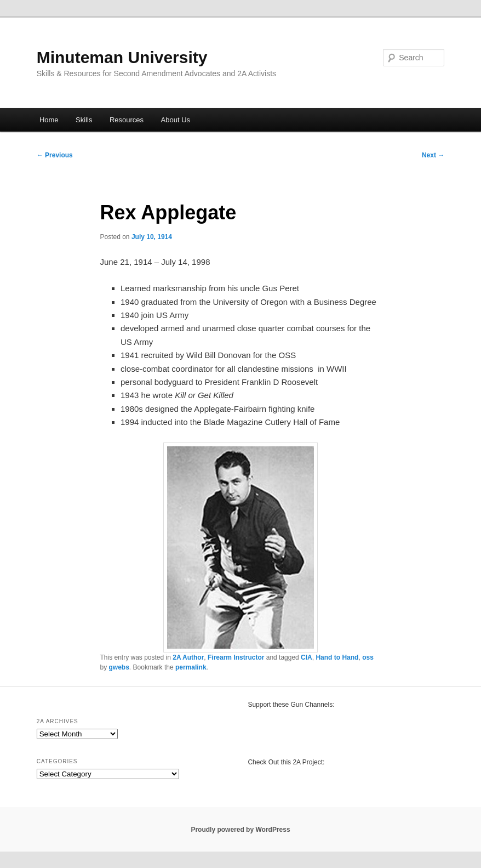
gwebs (119, 667)
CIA (307, 657)
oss (368, 657)
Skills (84, 120)
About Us (176, 120)
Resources (127, 120)
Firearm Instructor (236, 657)
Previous (55, 155)
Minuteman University (122, 57)
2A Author (188, 657)
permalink (191, 667)
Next (433, 155)
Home (49, 120)
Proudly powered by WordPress (240, 830)
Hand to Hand (337, 657)
